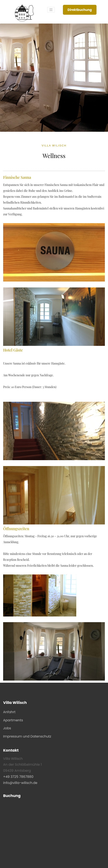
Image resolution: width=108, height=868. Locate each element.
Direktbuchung (80, 10)
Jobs (7, 728)
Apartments (13, 720)
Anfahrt (9, 712)
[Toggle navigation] (51, 10)
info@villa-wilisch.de (20, 783)
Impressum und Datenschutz (27, 736)
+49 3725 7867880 (18, 777)
